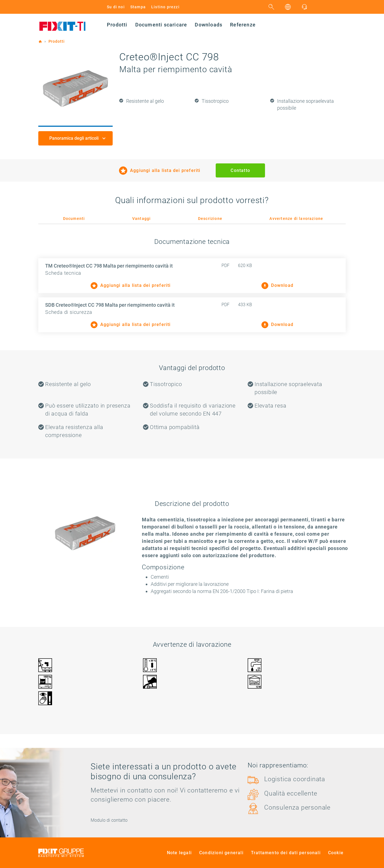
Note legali (179, 853)
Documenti (74, 219)
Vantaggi (142, 219)
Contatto (240, 170)
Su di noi (116, 7)
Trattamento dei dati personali (286, 853)
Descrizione (210, 219)
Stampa (138, 7)
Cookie (336, 853)
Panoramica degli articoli (75, 138)
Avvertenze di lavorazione (296, 219)
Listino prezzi (165, 7)
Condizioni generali (221, 853)
